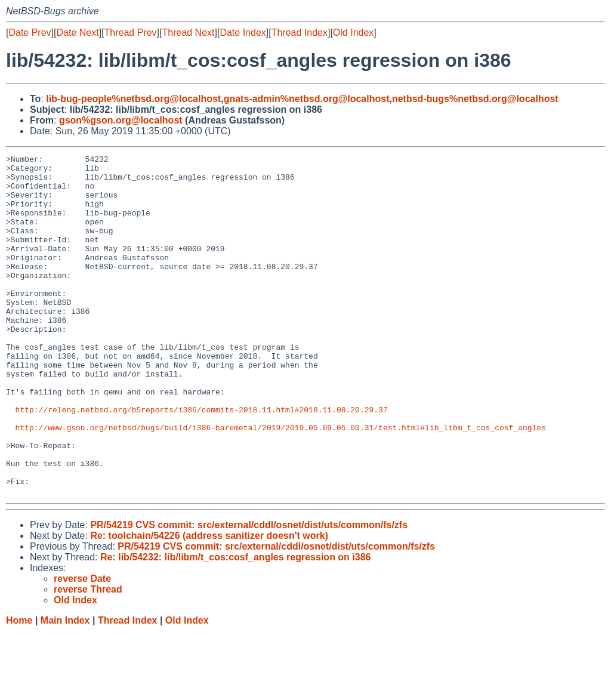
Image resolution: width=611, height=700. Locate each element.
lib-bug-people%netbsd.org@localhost (133, 99)
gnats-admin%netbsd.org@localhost (307, 99)
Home (19, 688)
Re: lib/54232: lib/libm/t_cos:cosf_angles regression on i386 (236, 625)
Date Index (243, 33)
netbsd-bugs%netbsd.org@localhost (475, 99)
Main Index (65, 688)
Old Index (353, 33)
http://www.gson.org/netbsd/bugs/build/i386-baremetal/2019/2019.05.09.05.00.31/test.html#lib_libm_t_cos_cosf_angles (281, 483)
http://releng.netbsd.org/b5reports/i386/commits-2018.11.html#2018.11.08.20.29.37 (202, 461)
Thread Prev (131, 33)
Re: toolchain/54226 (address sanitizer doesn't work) (209, 604)
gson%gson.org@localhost (121, 120)
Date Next (77, 33)
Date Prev (30, 33)
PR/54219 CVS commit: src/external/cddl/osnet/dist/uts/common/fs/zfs (249, 593)
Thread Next (188, 33)
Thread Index (300, 33)
